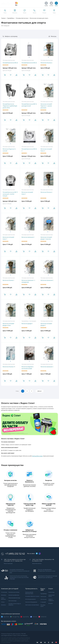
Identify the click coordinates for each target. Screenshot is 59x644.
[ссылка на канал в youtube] (41, 642)
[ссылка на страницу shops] (15, 11)
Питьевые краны (43, 606)
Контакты (3, 605)
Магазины (4, 595)
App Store (6, 617)
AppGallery (26, 617)
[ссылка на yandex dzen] (52, 642)
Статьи (3, 602)
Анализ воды (51, 592)
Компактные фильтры (14, 595)
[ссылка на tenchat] (56, 642)
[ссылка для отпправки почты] (44, 11)
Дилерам (51, 603)
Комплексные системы (14, 592)
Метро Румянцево (8, 563)
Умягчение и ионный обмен (32, 605)
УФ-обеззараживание (30, 599)
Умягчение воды (12, 601)
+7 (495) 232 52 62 (13, 554)
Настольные (43, 599)
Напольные (43, 597)
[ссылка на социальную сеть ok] (49, 642)
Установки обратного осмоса (32, 596)
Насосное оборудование (31, 602)
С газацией (43, 602)
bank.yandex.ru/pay (37, 456)
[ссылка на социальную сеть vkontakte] (37, 642)
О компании (4, 592)
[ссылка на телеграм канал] (37, 554)
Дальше (40, 391)
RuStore (35, 617)
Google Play (16, 617)
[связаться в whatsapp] (25, 11)
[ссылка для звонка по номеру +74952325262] (34, 11)
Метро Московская (37, 563)
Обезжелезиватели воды (14, 598)
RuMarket (44, 617)
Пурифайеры (44, 594)
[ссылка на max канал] (40, 553)
